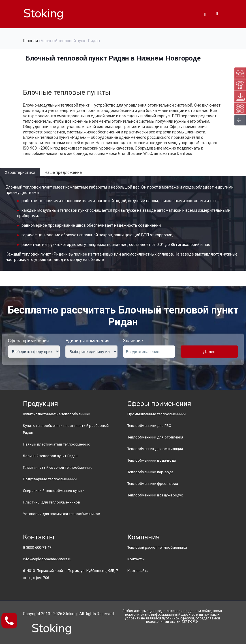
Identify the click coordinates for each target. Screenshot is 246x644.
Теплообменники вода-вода (152, 460)
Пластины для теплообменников (52, 502)
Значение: (133, 341)
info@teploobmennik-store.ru (47, 559)
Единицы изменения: (88, 341)
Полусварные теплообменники (50, 479)
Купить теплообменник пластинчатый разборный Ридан (66, 429)
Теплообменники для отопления (155, 437)
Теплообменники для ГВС (149, 426)
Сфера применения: (29, 341)
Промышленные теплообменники (157, 414)
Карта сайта (138, 571)
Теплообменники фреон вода (153, 484)
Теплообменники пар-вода (150, 472)
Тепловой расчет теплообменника (157, 547)
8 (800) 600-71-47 (37, 547)
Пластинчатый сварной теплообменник (57, 467)
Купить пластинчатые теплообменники (57, 414)
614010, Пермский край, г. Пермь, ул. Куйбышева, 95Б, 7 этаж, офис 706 (70, 574)
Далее (209, 352)
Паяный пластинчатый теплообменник (56, 444)
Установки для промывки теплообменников (62, 514)
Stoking (70, 614)
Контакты (136, 559)
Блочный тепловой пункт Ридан (50, 456)
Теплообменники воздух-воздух (155, 495)
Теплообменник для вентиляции (155, 449)
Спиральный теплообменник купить (54, 491)
